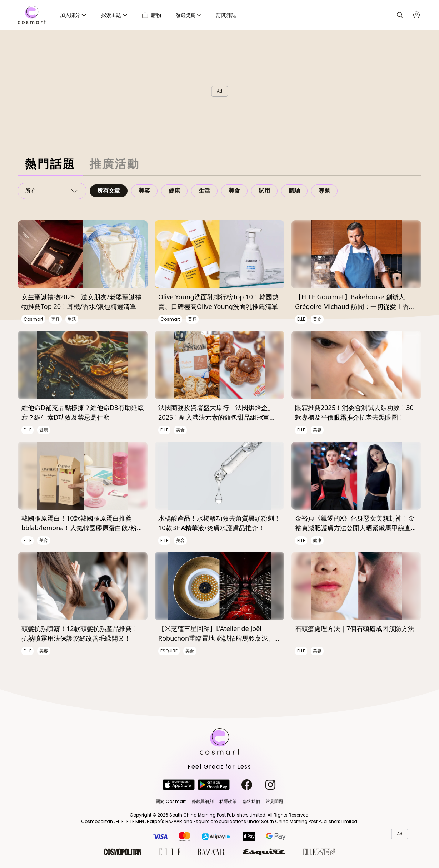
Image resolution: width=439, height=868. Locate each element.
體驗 (294, 191)
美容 (144, 191)
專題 (324, 191)
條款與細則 (203, 801)
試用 (264, 191)
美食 (234, 191)
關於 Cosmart (171, 801)
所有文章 (109, 191)
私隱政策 (228, 801)
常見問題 (275, 801)
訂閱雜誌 (226, 15)
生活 (204, 191)
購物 (152, 15)
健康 (174, 191)
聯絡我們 (251, 801)
